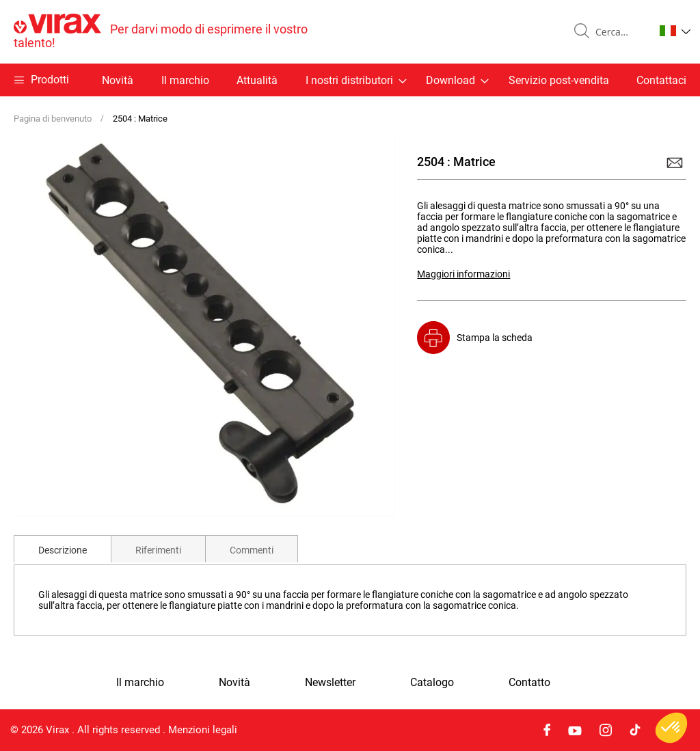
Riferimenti (158, 550)
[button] (675, 31)
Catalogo (432, 683)
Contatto (529, 683)
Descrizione (63, 550)
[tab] (63, 549)
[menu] (350, 80)
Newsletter (330, 683)
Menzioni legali (203, 730)
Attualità (257, 80)
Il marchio (185, 80)
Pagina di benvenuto (53, 119)
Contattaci (661, 80)
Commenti (252, 550)
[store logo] (182, 32)
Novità (118, 80)
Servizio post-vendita (559, 80)
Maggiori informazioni (463, 274)
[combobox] (619, 32)
